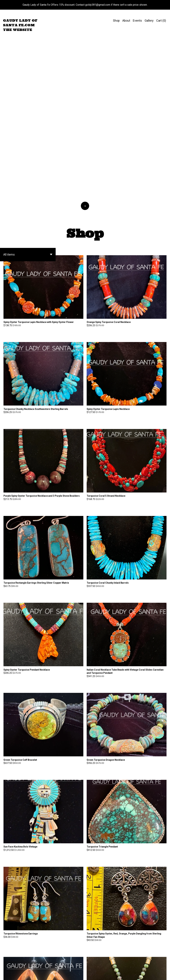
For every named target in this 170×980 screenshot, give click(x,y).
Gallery (149, 21)
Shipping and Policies (153, 972)
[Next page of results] (107, 963)
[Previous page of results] (64, 963)
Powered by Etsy (11, 975)
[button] (28, 85)
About (126, 21)
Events (137, 21)
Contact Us (133, 972)
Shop (116, 21)
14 (102, 963)
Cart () (161, 21)
